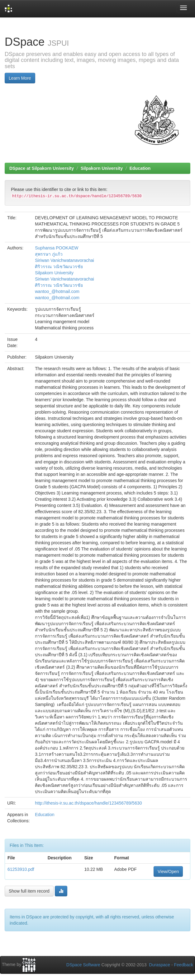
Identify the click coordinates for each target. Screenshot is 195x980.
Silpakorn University (102, 168)
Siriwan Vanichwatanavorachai (64, 260)
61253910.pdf (21, 869)
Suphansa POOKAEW (57, 248)
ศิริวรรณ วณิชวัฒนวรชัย (59, 267)
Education (140, 168)
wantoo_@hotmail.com (57, 291)
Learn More (20, 78)
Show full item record (29, 891)
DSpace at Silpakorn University (42, 168)
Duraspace (159, 965)
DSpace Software (83, 965)
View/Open (168, 871)
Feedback (184, 965)
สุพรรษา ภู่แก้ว (49, 254)
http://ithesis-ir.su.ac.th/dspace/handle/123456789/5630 (88, 803)
